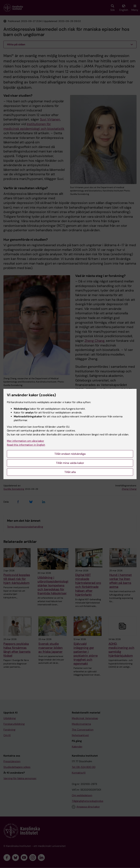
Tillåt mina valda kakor (70, 463)
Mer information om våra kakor (25, 441)
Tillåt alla (70, 472)
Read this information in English (26, 445)
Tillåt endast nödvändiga (70, 454)
